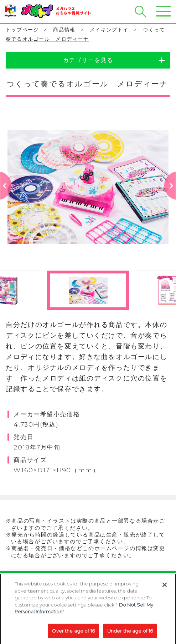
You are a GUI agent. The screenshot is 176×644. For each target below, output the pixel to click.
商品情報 (64, 30)
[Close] (165, 587)
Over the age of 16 (73, 633)
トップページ (22, 30)
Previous (6, 198)
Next (170, 198)
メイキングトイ (109, 30)
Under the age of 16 (130, 633)
